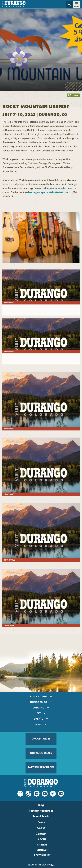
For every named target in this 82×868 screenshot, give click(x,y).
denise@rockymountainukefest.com (48, 193)
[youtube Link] (45, 794)
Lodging (39, 708)
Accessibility (42, 855)
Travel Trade (41, 817)
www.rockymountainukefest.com (54, 188)
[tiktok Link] (28, 794)
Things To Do (39, 702)
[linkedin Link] (61, 794)
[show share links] (73, 95)
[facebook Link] (37, 794)
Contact (41, 834)
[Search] (69, 4)
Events (39, 719)
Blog (41, 805)
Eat (39, 713)
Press (41, 822)
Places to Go (39, 697)
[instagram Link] (20, 794)
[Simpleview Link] (41, 865)
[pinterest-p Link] (53, 794)
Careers (42, 845)
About (41, 828)
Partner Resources (41, 811)
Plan (39, 725)
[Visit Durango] (14, 6)
